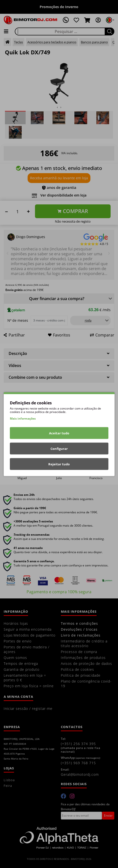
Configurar (59, 448)
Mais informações (23, 418)
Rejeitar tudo (59, 464)
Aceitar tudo (59, 433)
